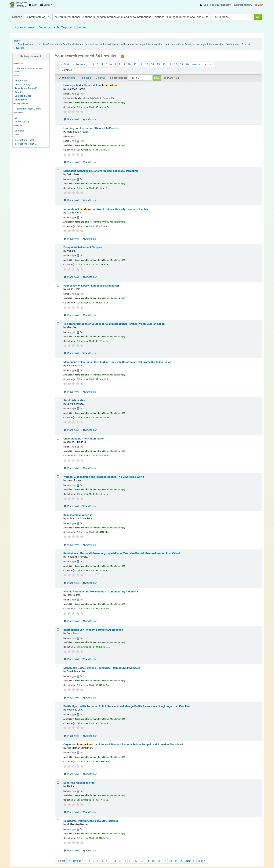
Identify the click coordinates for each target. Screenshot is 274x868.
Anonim (19, 92)
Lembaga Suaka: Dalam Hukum (91, 85)
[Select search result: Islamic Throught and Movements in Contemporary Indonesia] (58, 591)
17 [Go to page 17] (170, 64)
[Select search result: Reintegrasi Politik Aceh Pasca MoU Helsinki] (58, 821)
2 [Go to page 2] (93, 64)
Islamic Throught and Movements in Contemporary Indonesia (101, 592)
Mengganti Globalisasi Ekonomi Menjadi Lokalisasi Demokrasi (101, 171)
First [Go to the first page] (65, 64)
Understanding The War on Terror (84, 439)
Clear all (100, 78)
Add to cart (90, 119)
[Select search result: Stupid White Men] (58, 400)
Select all (87, 78)
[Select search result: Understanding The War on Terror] (58, 438)
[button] (33, 5)
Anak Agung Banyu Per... (28, 88)
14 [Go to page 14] (152, 64)
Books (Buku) (22, 122)
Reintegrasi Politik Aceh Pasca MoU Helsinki (91, 821)
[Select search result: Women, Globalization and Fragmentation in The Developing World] (58, 477)
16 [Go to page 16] (164, 64)
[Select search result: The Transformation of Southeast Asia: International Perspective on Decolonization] (58, 324)
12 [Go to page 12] (141, 64)
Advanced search (26, 27)
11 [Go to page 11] (135, 64)
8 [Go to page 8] (120, 64)
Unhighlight (67, 78)
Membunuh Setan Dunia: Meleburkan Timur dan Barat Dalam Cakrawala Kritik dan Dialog (117, 362)
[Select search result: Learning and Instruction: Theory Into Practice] (58, 128)
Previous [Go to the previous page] (79, 64)
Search (17, 17)
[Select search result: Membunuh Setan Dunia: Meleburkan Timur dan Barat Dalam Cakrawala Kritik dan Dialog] (58, 362)
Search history (243, 5)
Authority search (49, 27)
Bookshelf (20, 131)
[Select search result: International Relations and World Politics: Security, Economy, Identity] (58, 209)
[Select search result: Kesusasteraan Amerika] (58, 515)
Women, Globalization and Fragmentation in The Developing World (104, 477)
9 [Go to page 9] (124, 64)
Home (17, 41)
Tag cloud (67, 27)
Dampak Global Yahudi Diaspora (83, 247)
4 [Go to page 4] (102, 64)
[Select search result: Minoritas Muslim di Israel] (58, 782)
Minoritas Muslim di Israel (79, 783)
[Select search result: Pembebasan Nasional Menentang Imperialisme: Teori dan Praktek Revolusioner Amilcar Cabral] (58, 553)
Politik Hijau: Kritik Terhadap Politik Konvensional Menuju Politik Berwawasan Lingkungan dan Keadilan (127, 706)
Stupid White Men (74, 400)
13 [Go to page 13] (147, 64)
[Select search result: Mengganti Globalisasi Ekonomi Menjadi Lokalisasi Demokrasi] (58, 171)
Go (258, 17)
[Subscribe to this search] (123, 56)
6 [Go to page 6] (111, 64)
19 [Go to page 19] (181, 64)
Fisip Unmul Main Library (19, 5)
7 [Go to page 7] (115, 64)
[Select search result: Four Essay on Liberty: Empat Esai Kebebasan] (58, 285)
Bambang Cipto (23, 96)
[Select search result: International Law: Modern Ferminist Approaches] (58, 630)
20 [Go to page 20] (187, 64)
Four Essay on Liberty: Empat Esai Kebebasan (91, 286)
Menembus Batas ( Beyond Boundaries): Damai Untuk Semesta (102, 668)
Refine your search (31, 56)
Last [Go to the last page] (208, 64)
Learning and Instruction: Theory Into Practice (91, 128)
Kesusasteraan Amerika (78, 515)
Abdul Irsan (21, 81)
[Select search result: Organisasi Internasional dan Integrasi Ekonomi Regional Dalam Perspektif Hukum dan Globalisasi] (58, 744)
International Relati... (26, 140)
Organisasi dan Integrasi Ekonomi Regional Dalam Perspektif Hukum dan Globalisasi (123, 745)
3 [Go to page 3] (98, 64)
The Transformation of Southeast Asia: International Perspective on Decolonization (114, 324)
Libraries (81, 27)
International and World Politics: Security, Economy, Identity (106, 209)
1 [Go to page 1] (89, 64)
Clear (259, 5)
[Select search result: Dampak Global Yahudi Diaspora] (58, 247)
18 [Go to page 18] (176, 64)
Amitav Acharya (23, 84)
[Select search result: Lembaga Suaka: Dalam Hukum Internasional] (58, 85)
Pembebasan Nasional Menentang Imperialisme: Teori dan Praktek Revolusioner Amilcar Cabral (122, 553)
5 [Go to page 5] (107, 64)
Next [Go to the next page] (196, 64)
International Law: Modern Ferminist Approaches (93, 630)
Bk (16, 118)
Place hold (71, 119)
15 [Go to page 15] (158, 64)
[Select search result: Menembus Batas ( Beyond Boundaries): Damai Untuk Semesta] (58, 668)
